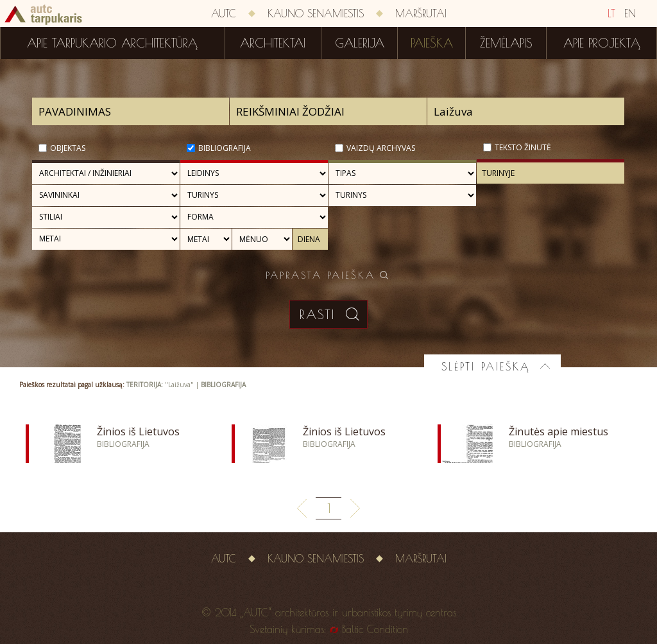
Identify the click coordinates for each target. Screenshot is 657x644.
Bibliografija (225, 148)
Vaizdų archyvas (381, 148)
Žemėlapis (506, 43)
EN (630, 13)
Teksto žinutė (523, 147)
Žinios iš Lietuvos (138, 431)
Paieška (432, 43)
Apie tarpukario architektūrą (112, 43)
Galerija (360, 43)
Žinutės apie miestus (559, 431)
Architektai (273, 43)
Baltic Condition (375, 629)
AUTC (224, 13)
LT (611, 13)
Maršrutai (421, 13)
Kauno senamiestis (316, 13)
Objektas (68, 148)
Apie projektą (602, 43)
